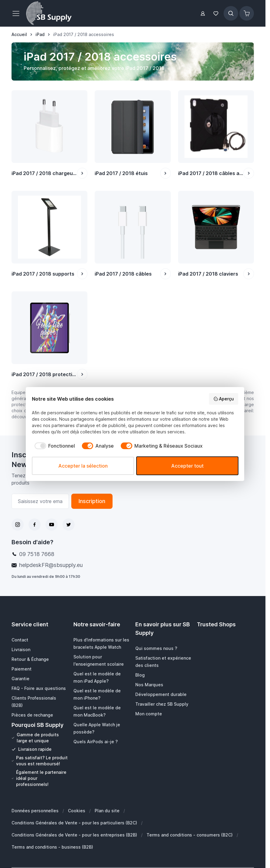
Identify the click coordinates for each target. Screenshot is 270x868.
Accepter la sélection (83, 466)
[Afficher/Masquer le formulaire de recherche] (231, 13)
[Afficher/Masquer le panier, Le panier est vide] (247, 13)
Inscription (92, 501)
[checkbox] (53, 446)
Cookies (77, 811)
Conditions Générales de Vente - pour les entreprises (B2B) (74, 835)
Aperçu (224, 399)
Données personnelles (35, 811)
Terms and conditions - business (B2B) (52, 847)
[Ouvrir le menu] (18, 13)
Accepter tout (187, 466)
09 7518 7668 (37, 554)
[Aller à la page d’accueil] (19, 35)
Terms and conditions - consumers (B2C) (190, 835)
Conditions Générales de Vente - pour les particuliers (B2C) (74, 823)
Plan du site (107, 811)
